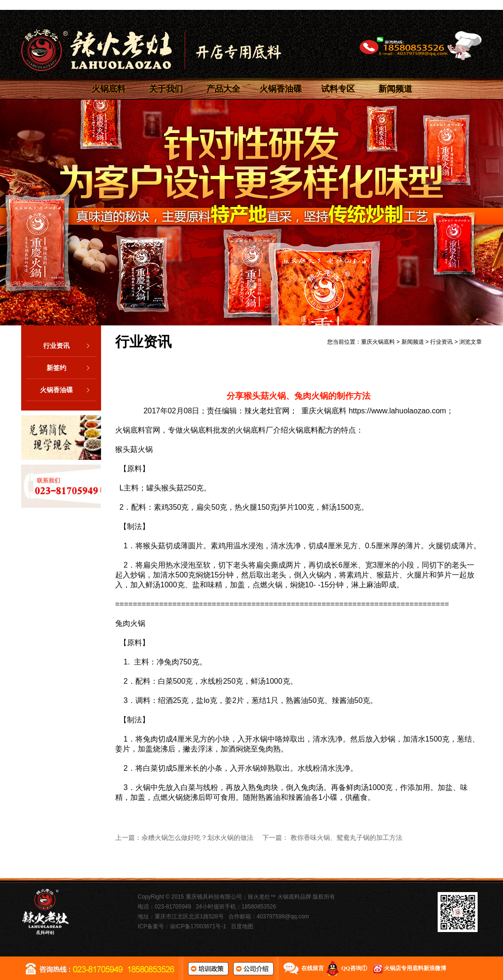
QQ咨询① (354, 968)
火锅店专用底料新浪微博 (415, 968)
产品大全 (223, 89)
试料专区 (338, 89)
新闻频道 (395, 89)
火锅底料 (109, 89)
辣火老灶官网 (267, 411)
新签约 (71, 368)
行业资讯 (70, 346)
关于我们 (166, 89)
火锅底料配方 (311, 430)
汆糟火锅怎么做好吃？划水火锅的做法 (197, 838)
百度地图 (242, 926)
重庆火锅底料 (378, 342)
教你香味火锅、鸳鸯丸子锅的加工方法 (346, 838)
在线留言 (313, 968)
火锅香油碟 (281, 89)
